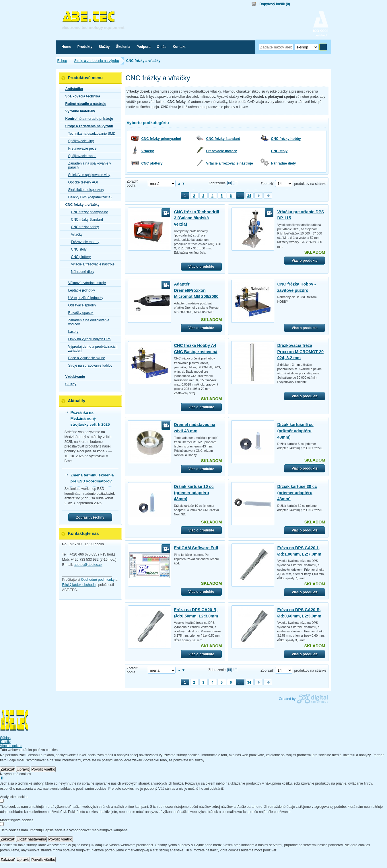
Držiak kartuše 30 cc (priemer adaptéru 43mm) (297, 493)
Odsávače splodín (80, 305)
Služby (69, 384)
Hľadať (323, 47)
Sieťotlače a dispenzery (84, 190)
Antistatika (72, 89)
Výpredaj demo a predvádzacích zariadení (91, 349)
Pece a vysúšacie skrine (85, 358)
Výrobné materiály (79, 111)
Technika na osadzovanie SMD (90, 134)
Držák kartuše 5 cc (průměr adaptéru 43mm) (295, 431)
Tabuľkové (235, 183)
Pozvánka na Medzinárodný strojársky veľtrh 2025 (90, 418)
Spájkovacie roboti (81, 156)
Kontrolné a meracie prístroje (88, 119)
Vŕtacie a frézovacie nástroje (230, 163)
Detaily (5, 742)
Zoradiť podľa (132, 183)
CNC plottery (152, 163)
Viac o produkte (201, 267)
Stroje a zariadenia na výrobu (88, 126)
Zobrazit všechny (90, 517)
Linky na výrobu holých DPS (88, 339)
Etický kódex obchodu (79, 585)
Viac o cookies (11, 746)
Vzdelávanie (74, 377)
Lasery (72, 332)
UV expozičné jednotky (84, 298)
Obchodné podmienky (98, 580)
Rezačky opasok (79, 313)
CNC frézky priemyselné (161, 139)
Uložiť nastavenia (31, 839)
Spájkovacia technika (81, 96)
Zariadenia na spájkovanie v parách (88, 165)
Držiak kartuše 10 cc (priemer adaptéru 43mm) (194, 493)
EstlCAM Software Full (196, 548)
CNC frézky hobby (286, 139)
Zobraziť (267, 184)
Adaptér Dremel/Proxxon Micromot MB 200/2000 (196, 290)
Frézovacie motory (222, 151)
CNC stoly (279, 151)
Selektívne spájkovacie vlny (88, 175)
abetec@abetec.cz (88, 565)
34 (249, 196)
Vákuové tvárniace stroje (85, 283)
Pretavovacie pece (81, 148)
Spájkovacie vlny (79, 141)
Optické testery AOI (81, 182)
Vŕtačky (148, 151)
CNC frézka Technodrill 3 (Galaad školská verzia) (196, 218)
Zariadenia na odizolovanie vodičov (87, 322)
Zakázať (8, 769)
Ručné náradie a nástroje (84, 104)
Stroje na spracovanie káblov (89, 365)
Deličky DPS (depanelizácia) (88, 197)
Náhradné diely (284, 163)
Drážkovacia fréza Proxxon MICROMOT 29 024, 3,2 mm (300, 352)
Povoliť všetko (43, 769)
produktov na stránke (310, 184)
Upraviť (23, 769)
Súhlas (5, 738)
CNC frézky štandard (223, 139)
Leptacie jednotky (80, 290)
